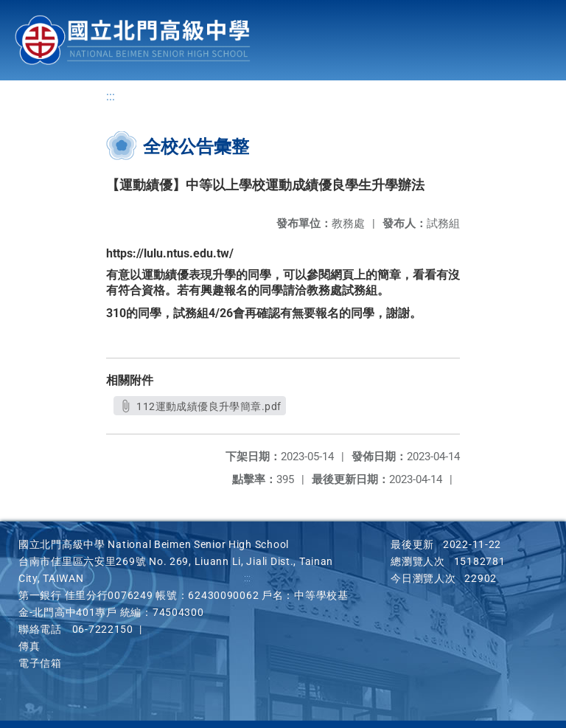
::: (111, 96)
